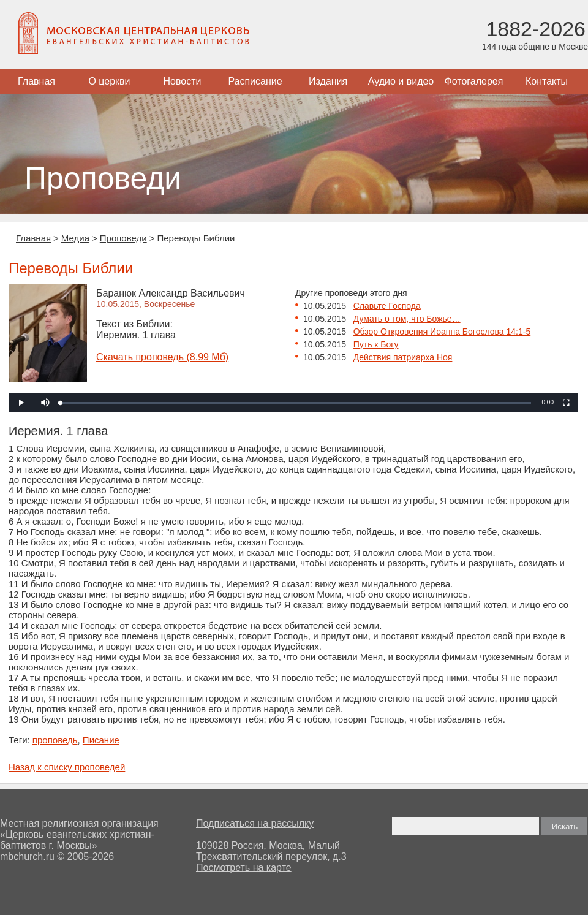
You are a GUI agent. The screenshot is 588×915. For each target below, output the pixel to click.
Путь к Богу (376, 344)
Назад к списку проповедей (67, 767)
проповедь (55, 740)
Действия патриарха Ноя (403, 357)
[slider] (296, 403)
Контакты (547, 81)
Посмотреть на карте (244, 868)
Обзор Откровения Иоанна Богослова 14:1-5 (442, 332)
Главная (36, 81)
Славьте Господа (387, 306)
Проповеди (123, 238)
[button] (45, 403)
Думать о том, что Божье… (407, 319)
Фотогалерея (474, 81)
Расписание (255, 81)
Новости (183, 81)
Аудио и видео (401, 81)
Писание (101, 740)
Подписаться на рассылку (255, 823)
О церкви (109, 81)
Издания (328, 81)
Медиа (75, 238)
